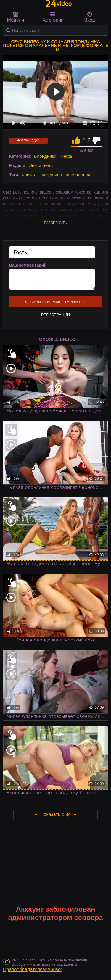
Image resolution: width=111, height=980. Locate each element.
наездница (51, 174)
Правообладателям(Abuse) (33, 969)
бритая (29, 174)
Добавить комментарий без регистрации (55, 304)
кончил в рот (79, 174)
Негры (67, 156)
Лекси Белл (41, 165)
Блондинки (45, 156)
